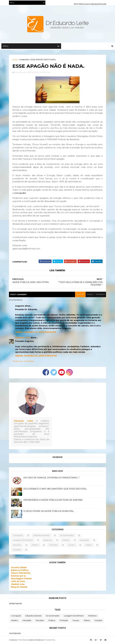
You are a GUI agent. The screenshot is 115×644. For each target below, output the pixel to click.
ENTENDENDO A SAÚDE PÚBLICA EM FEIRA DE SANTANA (53, 500)
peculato (17, 545)
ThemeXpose (23, 640)
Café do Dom (18, 582)
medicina (48, 541)
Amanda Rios (50, 640)
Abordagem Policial (22, 579)
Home (16, 60)
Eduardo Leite (23, 338)
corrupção (18, 536)
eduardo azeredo (42, 536)
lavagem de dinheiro (23, 541)
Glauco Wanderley (21, 573)
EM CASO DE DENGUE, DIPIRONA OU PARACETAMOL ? (52, 478)
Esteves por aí (19, 576)
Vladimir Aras (18, 585)
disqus (90, 295)
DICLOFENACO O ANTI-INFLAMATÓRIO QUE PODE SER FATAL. (56, 489)
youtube (17, 550)
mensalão (85, 541)
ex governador (67, 536)
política (35, 545)
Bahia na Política (20, 571)
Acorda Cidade (19, 568)
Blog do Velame (20, 587)
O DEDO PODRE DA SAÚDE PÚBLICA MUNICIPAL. (49, 512)
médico (66, 541)
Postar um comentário (24, 362)
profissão (54, 545)
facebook (100, 295)
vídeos (89, 545)
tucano (72, 545)
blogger (80, 295)
